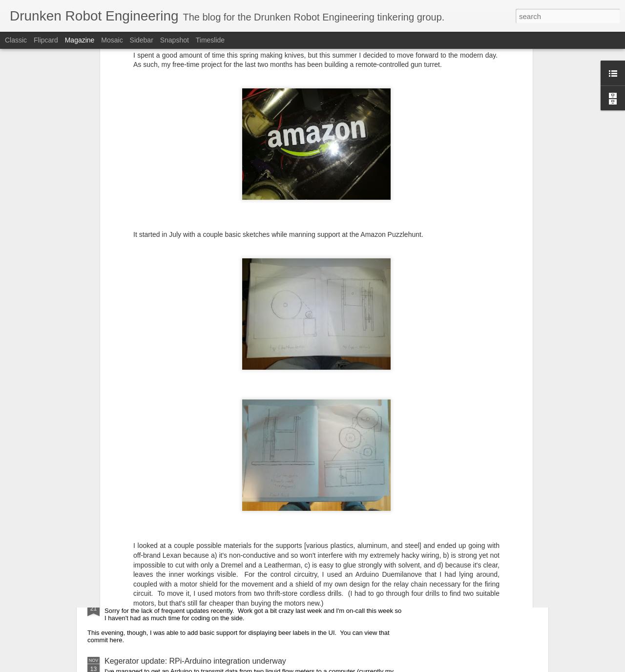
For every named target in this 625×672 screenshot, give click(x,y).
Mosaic (112, 40)
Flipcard (46, 40)
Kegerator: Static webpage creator (164, 419)
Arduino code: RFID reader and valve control (182, 540)
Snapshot (175, 40)
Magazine (80, 40)
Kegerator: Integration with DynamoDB (171, 487)
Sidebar (142, 40)
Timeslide (210, 40)
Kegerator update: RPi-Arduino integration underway (195, 661)
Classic (16, 40)
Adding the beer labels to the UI (159, 600)
